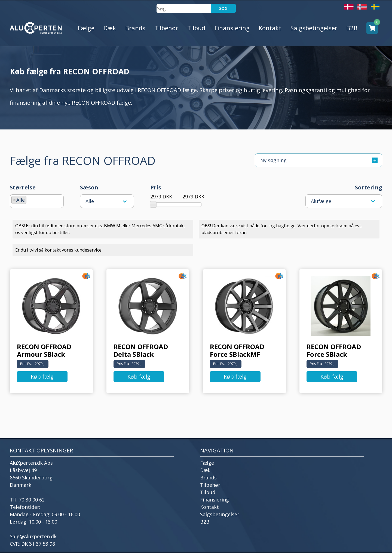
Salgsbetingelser (314, 28)
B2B (352, 28)
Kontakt (270, 28)
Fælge (86, 28)
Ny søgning (319, 160)
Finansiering (232, 28)
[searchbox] (30, 199)
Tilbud (196, 28)
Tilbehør (166, 28)
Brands (135, 28)
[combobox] (37, 201)
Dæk (110, 28)
